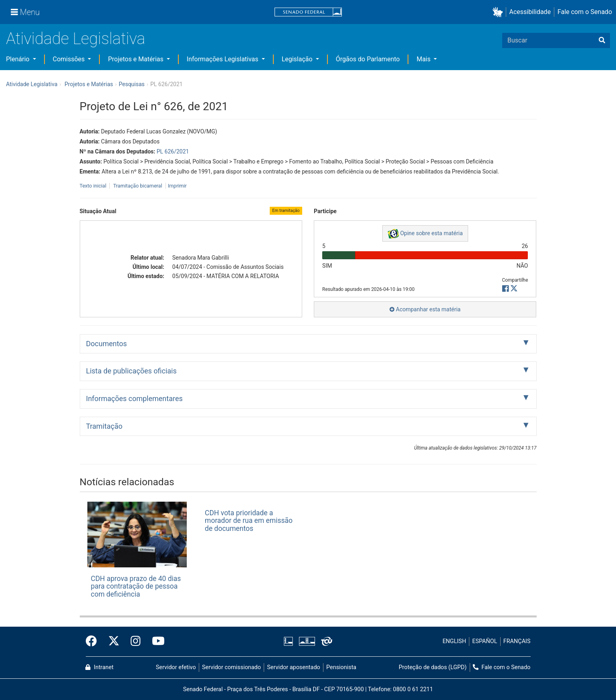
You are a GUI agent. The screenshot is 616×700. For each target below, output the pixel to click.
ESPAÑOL (485, 641)
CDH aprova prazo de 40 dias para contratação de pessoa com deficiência (136, 586)
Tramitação (104, 426)
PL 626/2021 (173, 151)
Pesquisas (132, 84)
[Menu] (25, 12)
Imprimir (177, 186)
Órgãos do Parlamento (368, 59)
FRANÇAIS (517, 641)
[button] (499, 12)
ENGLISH (454, 641)
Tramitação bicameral (137, 186)
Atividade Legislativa (76, 39)
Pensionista (341, 667)
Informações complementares (134, 398)
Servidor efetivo (176, 667)
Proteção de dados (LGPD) (433, 667)
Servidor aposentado (293, 667)
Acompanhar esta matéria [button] (425, 309)
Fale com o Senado (585, 12)
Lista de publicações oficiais (131, 371)
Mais (424, 59)
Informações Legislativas (223, 59)
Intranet (99, 667)
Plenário (18, 59)
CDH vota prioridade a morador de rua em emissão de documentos (249, 521)
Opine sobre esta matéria (425, 234)
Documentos (107, 344)
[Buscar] (602, 40)
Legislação (298, 59)
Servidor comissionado (231, 667)
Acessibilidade (530, 12)
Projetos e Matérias (136, 59)
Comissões (70, 59)
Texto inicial (94, 186)
